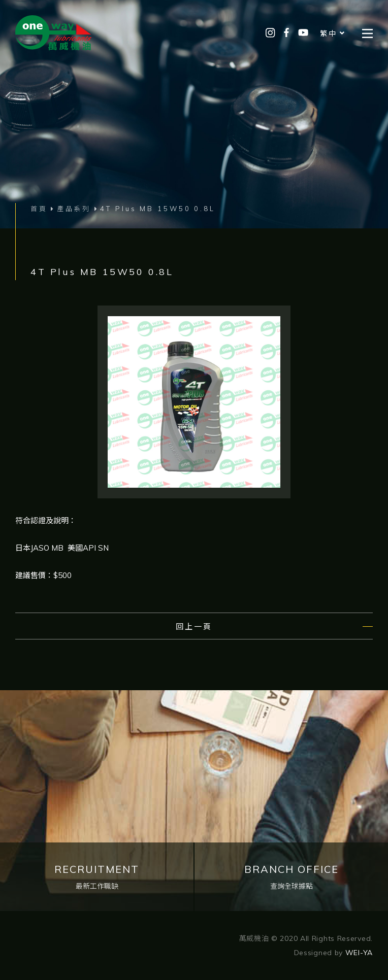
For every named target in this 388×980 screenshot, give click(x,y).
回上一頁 (194, 627)
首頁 (39, 209)
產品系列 (74, 209)
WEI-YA (359, 953)
